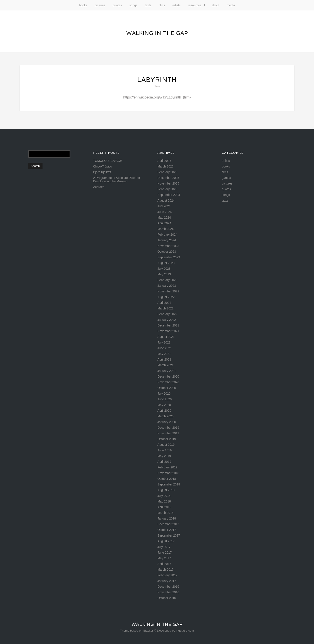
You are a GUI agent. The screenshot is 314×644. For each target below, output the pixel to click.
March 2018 (166, 513)
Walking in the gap (157, 33)
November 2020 (168, 382)
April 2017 (164, 564)
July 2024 (164, 206)
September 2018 (169, 484)
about (215, 5)
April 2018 (164, 507)
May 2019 (164, 456)
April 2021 (164, 359)
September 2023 (169, 257)
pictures (100, 5)
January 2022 (167, 320)
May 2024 (164, 218)
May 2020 (164, 405)
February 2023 (167, 280)
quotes (117, 5)
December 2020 (168, 376)
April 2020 (164, 411)
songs (133, 5)
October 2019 (167, 439)
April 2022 (164, 303)
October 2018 (167, 479)
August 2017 (166, 541)
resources (195, 5)
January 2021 (167, 371)
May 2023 (164, 274)
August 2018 (166, 490)
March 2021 (166, 365)
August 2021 (166, 337)
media (231, 5)
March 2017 (166, 570)
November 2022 (168, 291)
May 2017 (164, 558)
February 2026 (167, 172)
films (162, 5)
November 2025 (168, 183)
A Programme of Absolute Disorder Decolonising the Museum (117, 180)
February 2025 (167, 189)
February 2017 (167, 575)
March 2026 (166, 166)
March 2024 (166, 229)
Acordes (99, 187)
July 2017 (164, 547)
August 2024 (166, 200)
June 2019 (165, 450)
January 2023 (167, 286)
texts (148, 5)
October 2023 (167, 252)
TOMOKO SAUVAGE (108, 161)
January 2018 (167, 518)
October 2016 (167, 598)
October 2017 (167, 530)
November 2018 (168, 473)
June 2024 (165, 212)
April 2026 (164, 161)
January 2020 (167, 422)
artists (177, 5)
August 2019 (166, 445)
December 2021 (168, 325)
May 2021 (164, 354)
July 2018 (164, 496)
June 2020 (165, 399)
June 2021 (165, 348)
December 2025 (168, 178)
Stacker (148, 631)
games (226, 178)
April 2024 (164, 223)
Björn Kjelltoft (102, 172)
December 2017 (168, 524)
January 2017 (167, 581)
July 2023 (164, 269)
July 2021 (164, 342)
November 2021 (168, 331)
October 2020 (167, 388)
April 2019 (164, 462)
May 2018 (164, 501)
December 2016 (168, 587)
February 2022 (167, 314)
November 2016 (168, 592)
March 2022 (166, 308)
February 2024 (167, 235)
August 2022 (166, 297)
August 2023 (166, 263)
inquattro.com (185, 631)
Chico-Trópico (103, 166)
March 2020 (166, 416)
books (83, 5)
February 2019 (167, 467)
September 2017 (169, 535)
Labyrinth (157, 80)
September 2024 (169, 195)
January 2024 (167, 240)
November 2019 (168, 433)
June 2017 (165, 552)
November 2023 (168, 246)
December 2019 (168, 428)
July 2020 (164, 394)
